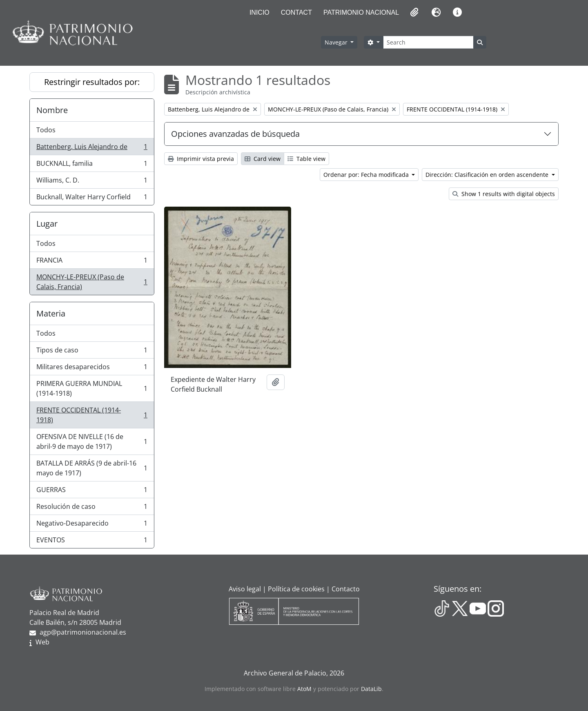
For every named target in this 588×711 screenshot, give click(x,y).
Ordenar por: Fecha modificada (367, 175)
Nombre (52, 110)
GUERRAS (92, 491)
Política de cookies (296, 589)
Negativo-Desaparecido (92, 525)
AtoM (304, 689)
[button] (414, 12)
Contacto (346, 589)
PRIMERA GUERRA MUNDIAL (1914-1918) (92, 388)
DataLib (371, 689)
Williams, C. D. (92, 182)
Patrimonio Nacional (361, 12)
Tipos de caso (92, 352)
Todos (46, 130)
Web (42, 642)
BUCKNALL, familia (92, 165)
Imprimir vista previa (201, 159)
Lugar (47, 224)
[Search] (428, 42)
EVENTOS (92, 542)
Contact (296, 12)
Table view (306, 159)
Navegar (337, 42)
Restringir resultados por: (92, 82)
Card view (263, 159)
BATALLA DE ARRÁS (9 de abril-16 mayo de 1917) (92, 468)
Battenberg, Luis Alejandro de (92, 148)
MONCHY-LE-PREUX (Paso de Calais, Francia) (92, 282)
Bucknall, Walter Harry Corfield (92, 198)
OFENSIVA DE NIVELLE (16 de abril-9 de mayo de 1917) (92, 441)
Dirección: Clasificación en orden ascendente (488, 175)
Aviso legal (245, 589)
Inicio (259, 12)
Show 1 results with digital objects (504, 194)
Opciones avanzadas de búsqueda (235, 134)
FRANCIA (92, 262)
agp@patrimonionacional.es (83, 632)
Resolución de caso (92, 508)
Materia (51, 313)
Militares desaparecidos (92, 369)
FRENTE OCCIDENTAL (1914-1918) (92, 415)
